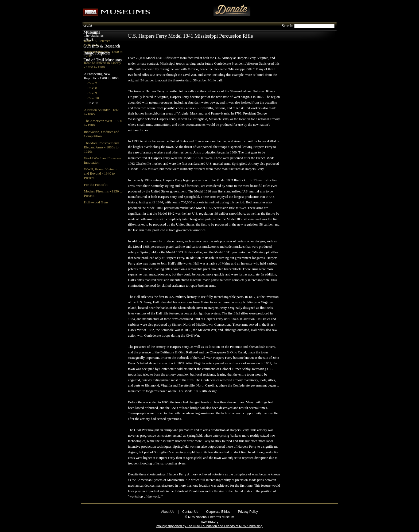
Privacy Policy (248, 512)
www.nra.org (210, 522)
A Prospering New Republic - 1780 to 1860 (101, 76)
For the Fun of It (96, 185)
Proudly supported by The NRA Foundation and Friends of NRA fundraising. (210, 526)
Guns (88, 25)
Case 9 (92, 93)
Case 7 (92, 83)
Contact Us (190, 512)
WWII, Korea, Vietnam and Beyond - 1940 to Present (101, 173)
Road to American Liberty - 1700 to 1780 (103, 65)
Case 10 (93, 98)
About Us (168, 512)
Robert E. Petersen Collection (97, 43)
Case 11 (93, 103)
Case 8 (92, 88)
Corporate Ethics (218, 512)
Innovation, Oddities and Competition (102, 134)
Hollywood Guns (96, 202)
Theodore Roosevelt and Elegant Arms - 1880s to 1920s (101, 147)
